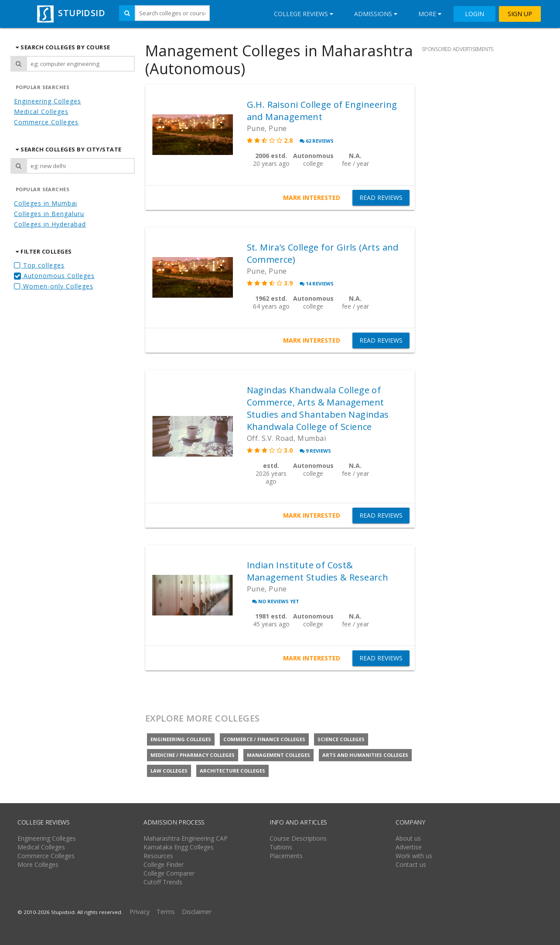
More (430, 14)
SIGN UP (520, 14)
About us (408, 838)
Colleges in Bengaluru (49, 214)
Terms (166, 912)
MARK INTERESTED (312, 198)
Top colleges (39, 265)
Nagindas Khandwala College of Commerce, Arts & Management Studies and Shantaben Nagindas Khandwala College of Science (318, 408)
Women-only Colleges (54, 286)
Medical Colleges (41, 112)
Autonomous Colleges (54, 276)
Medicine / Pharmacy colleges (193, 755)
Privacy (140, 912)
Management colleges (278, 755)
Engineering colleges (181, 739)
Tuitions (281, 847)
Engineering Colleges (48, 101)
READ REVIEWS (381, 198)
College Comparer (169, 873)
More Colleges (38, 864)
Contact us (411, 864)
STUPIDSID (70, 13)
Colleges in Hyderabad (50, 224)
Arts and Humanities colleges (365, 755)
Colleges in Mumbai (46, 203)
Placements (286, 856)
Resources (158, 856)
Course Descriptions (298, 838)
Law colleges (169, 771)
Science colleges (341, 739)
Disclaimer (197, 912)
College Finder (164, 864)
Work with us (414, 856)
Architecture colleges (232, 771)
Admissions (376, 14)
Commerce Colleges (46, 122)
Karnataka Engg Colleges (179, 847)
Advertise (409, 847)
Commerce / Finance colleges (264, 739)
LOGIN (475, 14)
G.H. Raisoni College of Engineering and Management (322, 111)
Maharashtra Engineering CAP (186, 838)
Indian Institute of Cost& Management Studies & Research (318, 571)
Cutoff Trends (163, 882)
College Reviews (304, 14)
